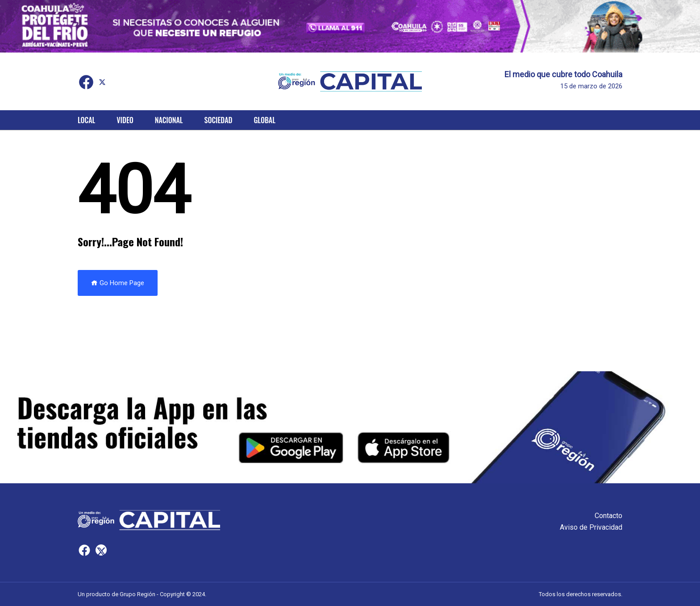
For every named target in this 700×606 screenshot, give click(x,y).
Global (265, 120)
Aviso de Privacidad (591, 527)
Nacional (169, 120)
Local (86, 120)
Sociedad (219, 120)
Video (125, 120)
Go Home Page (118, 283)
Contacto (608, 516)
